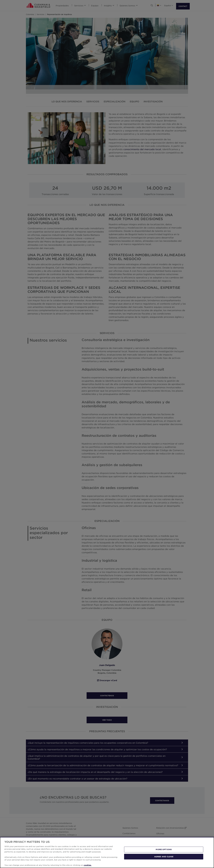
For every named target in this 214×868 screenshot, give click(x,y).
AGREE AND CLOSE (164, 856)
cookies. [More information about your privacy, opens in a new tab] (88, 865)
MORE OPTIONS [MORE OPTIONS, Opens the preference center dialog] (164, 849)
